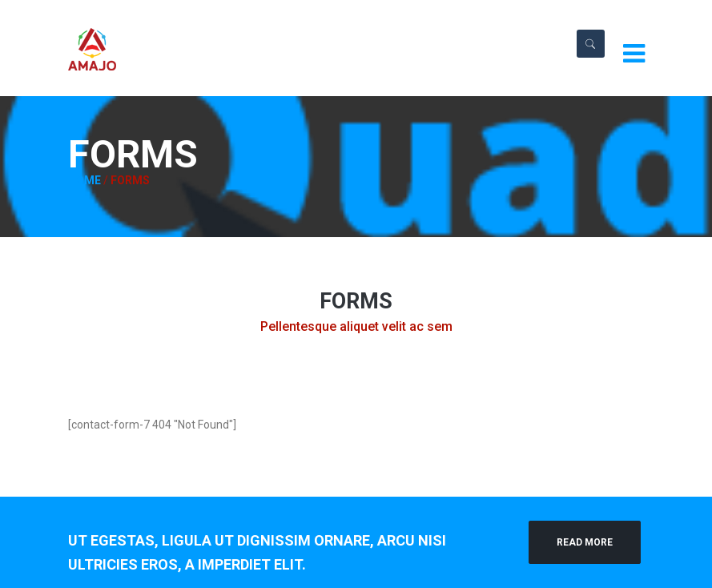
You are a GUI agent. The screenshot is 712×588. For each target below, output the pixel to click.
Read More (585, 542)
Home (84, 180)
